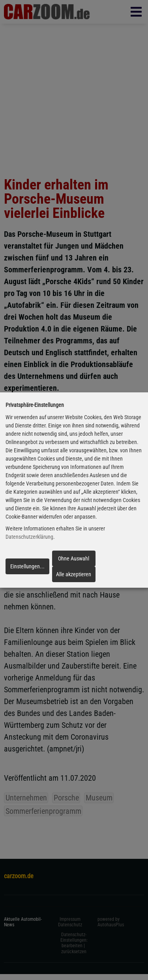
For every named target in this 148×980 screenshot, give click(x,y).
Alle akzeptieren (74, 574)
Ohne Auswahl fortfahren (74, 561)
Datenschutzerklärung (29, 537)
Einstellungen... (27, 566)
